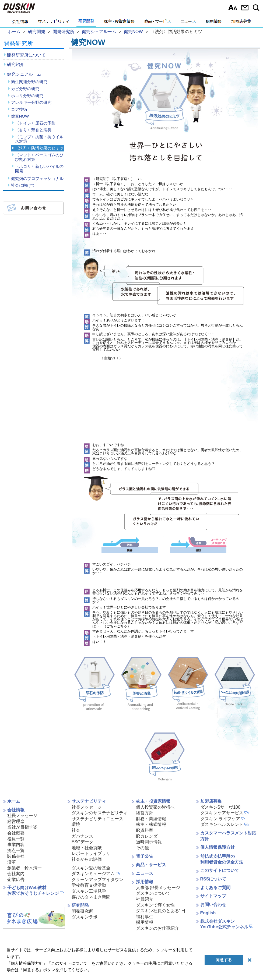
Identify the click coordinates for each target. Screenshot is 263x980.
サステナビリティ (53, 23)
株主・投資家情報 (119, 23)
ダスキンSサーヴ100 (220, 807)
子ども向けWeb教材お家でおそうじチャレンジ (33, 890)
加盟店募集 (241, 23)
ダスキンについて (153, 893)
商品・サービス (158, 23)
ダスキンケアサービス (222, 813)
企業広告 (16, 880)
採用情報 (214, 23)
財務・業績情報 (151, 819)
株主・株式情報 (151, 824)
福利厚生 (145, 917)
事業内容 (16, 845)
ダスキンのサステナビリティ (100, 813)
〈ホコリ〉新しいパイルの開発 (39, 169)
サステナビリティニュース (97, 819)
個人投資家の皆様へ (155, 807)
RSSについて (213, 879)
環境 (76, 824)
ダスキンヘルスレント (222, 824)
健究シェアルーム (24, 74)
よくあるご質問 (215, 888)
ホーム (14, 801)
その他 (142, 848)
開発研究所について (26, 55)
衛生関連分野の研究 (29, 82)
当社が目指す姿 (22, 827)
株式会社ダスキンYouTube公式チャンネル (224, 924)
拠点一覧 (16, 850)
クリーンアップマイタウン (97, 880)
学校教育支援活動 (89, 885)
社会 (76, 830)
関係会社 (16, 856)
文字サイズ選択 (233, 8)
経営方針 (145, 813)
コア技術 (19, 109)
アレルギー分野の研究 (31, 102)
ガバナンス (82, 836)
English (208, 913)
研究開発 (86, 23)
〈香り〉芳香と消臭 (33, 130)
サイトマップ (213, 896)
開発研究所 (18, 44)
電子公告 (145, 856)
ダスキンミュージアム (93, 874)
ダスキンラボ (85, 917)
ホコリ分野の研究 (27, 96)
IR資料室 (145, 830)
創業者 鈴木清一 (24, 868)
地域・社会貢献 (87, 848)
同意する (224, 960)
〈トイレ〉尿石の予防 (35, 123)
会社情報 (20, 23)
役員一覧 (16, 839)
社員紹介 (145, 899)
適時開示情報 (149, 842)
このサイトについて (220, 870)
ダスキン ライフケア (220, 819)
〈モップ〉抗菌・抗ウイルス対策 (39, 139)
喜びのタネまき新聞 (91, 897)
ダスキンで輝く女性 (155, 905)
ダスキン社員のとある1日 (161, 911)
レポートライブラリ (91, 853)
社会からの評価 (87, 859)
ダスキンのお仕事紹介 (157, 928)
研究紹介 (16, 64)
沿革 (12, 862)
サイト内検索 (257, 8)
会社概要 (16, 833)
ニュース (188, 23)
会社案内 (16, 874)
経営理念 (16, 821)
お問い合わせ (245, 8)
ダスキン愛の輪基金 (91, 868)
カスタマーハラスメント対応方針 (228, 836)
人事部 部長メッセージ (158, 888)
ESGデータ (83, 842)
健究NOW (20, 116)
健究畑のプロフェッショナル (37, 178)
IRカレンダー (149, 836)
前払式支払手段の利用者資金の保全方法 (222, 859)
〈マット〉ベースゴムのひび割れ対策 (39, 157)
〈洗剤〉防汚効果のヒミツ (39, 148)
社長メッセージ (22, 816)
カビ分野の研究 (25, 89)
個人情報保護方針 (218, 847)
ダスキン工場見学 (89, 891)
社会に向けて (23, 185)
